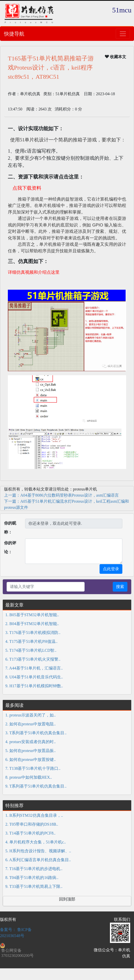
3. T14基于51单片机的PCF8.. (30, 833)
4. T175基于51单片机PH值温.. (31, 641)
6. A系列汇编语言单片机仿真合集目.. (38, 860)
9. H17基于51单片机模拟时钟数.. (34, 686)
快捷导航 (14, 34)
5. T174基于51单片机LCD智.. (31, 650)
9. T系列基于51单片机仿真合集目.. (36, 786)
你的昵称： (10, 528)
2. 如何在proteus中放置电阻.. (31, 724)
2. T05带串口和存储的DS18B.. (32, 824)
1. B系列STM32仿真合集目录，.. (34, 815)
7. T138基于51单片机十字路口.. (33, 768)
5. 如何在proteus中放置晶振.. (31, 751)
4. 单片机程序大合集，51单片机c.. (36, 842)
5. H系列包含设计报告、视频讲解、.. (38, 851)
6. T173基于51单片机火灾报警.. (33, 659)
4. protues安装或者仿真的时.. (31, 742)
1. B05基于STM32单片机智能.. (32, 615)
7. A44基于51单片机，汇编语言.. (34, 668)
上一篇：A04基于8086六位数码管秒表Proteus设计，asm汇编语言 (61, 495)
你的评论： (10, 547)
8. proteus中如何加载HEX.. (29, 777)
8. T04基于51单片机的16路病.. (32, 878)
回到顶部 (67, 899)
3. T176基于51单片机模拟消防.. (33, 633)
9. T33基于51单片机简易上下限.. (34, 886)
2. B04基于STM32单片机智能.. (32, 624)
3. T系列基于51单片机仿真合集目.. (36, 733)
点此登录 (111, 569)
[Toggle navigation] (123, 34)
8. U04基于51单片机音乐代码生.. (34, 677)
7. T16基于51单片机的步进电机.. (34, 869)
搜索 (120, 587)
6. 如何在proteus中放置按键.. (31, 759)
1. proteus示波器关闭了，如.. (31, 715)
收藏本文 (116, 57)
